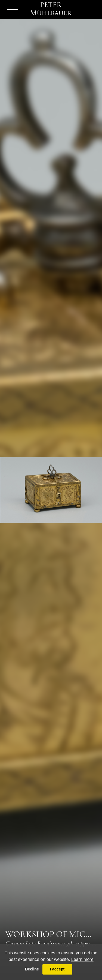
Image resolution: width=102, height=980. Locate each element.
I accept (57, 969)
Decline (32, 969)
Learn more (82, 959)
